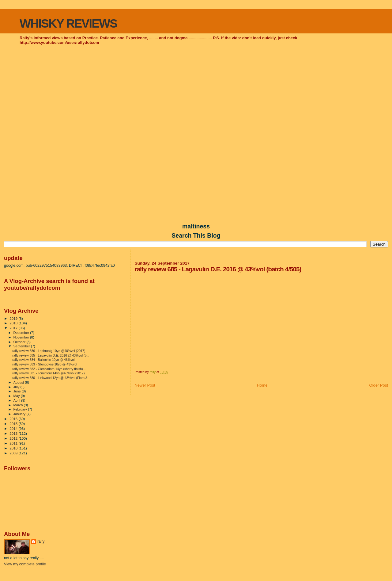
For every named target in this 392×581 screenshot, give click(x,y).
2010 (14, 448)
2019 (14, 318)
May (17, 396)
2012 (14, 438)
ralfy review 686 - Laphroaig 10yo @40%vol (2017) (49, 351)
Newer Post (145, 385)
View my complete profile (25, 564)
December (22, 333)
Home (262, 385)
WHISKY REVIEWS (68, 23)
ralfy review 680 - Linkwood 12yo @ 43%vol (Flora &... (51, 378)
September (22, 346)
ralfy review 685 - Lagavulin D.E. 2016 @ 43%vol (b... (51, 355)
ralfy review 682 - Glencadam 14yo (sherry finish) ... (49, 369)
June (18, 391)
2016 (14, 419)
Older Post (379, 385)
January (20, 414)
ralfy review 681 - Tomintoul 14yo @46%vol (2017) (48, 373)
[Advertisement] (196, 92)
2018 (14, 323)
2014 (14, 428)
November (22, 337)
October (20, 342)
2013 (14, 433)
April (17, 400)
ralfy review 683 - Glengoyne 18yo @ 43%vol (45, 364)
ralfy (41, 541)
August (19, 382)
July (17, 387)
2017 (14, 328)
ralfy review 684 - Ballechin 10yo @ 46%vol (43, 360)
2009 (14, 453)
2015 (14, 424)
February (21, 409)
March (19, 405)
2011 (14, 443)
